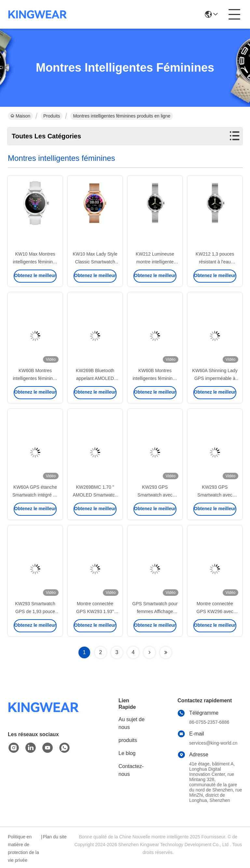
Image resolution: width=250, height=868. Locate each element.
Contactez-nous (131, 770)
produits (128, 740)
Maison (20, 116)
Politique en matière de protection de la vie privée (23, 848)
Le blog (127, 753)
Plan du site (55, 837)
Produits (52, 116)
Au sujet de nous (132, 723)
